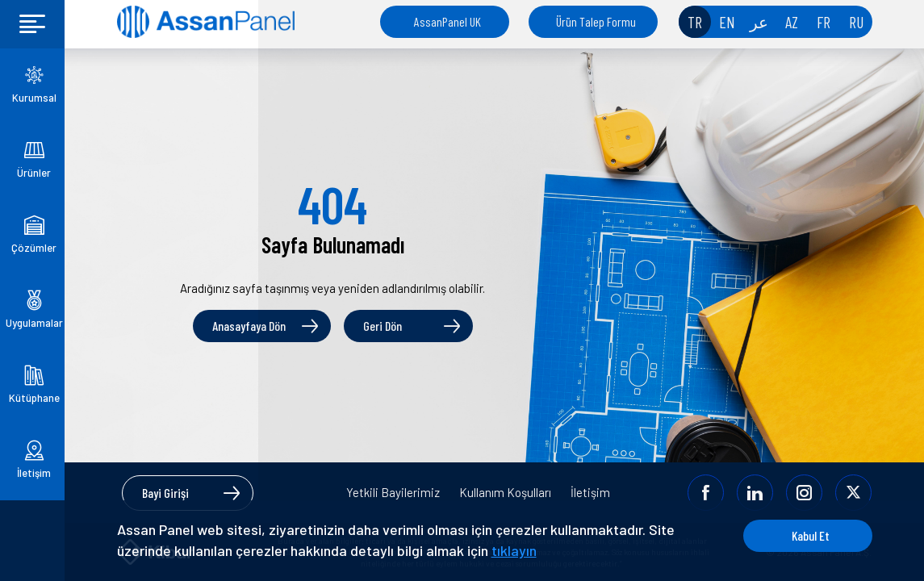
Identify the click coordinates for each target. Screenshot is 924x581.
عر (759, 22)
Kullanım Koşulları (505, 492)
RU (856, 22)
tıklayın (514, 550)
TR (695, 22)
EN (727, 22)
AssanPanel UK (447, 21)
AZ (792, 22)
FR (824, 22)
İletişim (590, 492)
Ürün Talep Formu (596, 21)
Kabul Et (811, 535)
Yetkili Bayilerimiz (393, 492)
